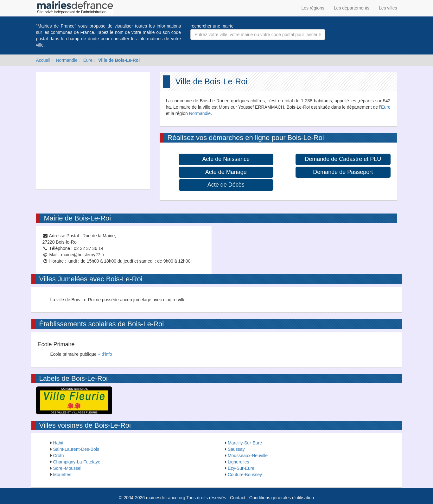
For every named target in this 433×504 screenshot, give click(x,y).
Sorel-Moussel (67, 468)
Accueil (43, 60)
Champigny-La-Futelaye (76, 462)
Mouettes (62, 475)
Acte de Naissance (226, 159)
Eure (88, 60)
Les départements (352, 8)
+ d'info (105, 354)
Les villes (388, 8)
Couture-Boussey (245, 475)
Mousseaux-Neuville (248, 456)
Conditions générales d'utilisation (282, 498)
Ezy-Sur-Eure (241, 468)
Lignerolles (239, 462)
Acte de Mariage (226, 172)
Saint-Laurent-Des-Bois (76, 449)
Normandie (67, 60)
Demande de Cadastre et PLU (343, 159)
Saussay (236, 449)
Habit (58, 443)
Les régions (313, 8)
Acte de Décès (226, 185)
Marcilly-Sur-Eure (245, 443)
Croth (58, 456)
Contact (238, 498)
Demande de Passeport (343, 172)
